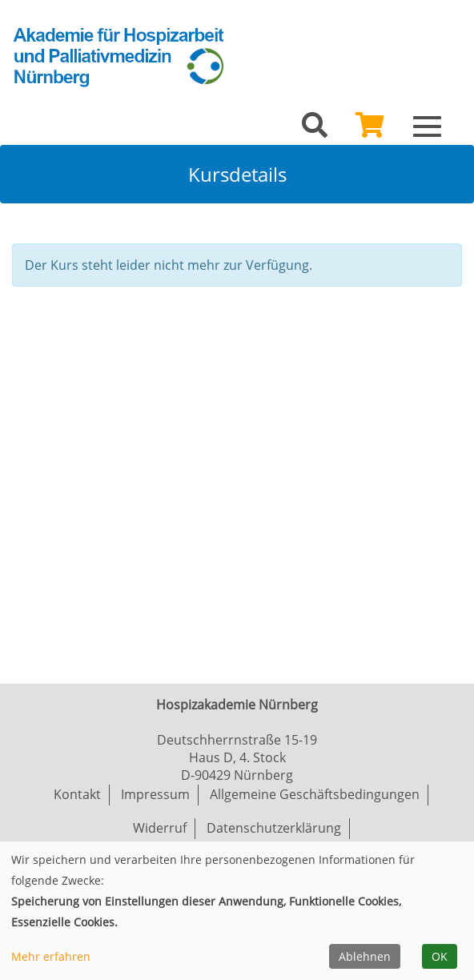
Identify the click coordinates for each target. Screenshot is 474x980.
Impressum (155, 794)
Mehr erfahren (51, 956)
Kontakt (77, 794)
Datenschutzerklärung (274, 828)
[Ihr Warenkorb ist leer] (370, 130)
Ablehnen (365, 956)
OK (440, 956)
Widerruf (160, 828)
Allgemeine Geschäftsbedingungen (315, 794)
